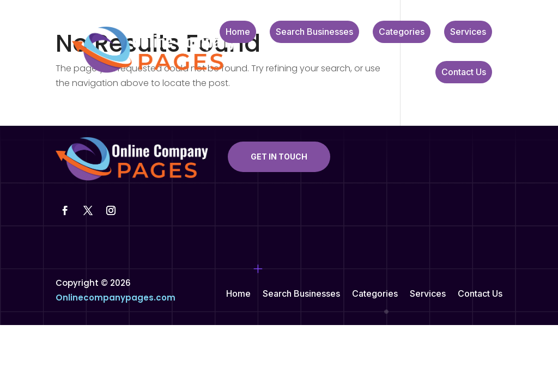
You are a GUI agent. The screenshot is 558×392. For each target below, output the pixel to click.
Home (238, 32)
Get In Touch (279, 157)
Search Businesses (314, 32)
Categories (402, 32)
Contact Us (464, 73)
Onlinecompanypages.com (116, 298)
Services (468, 32)
